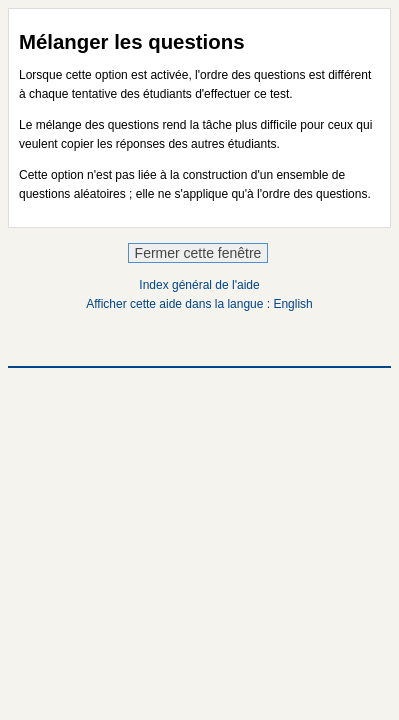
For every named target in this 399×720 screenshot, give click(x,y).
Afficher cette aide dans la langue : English (199, 304)
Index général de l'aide (199, 285)
